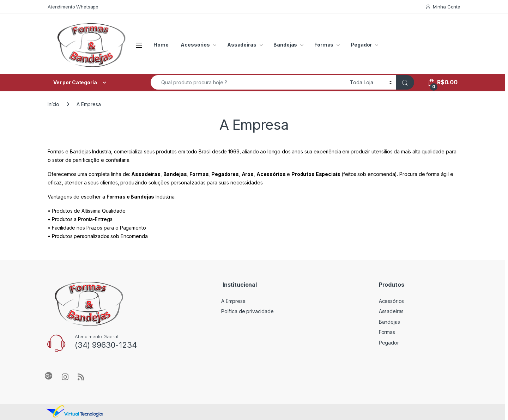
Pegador (361, 45)
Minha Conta (443, 7)
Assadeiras (242, 45)
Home (161, 45)
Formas (324, 45)
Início (53, 104)
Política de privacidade (247, 311)
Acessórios (195, 45)
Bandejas (285, 45)
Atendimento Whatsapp (73, 7)
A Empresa (233, 301)
